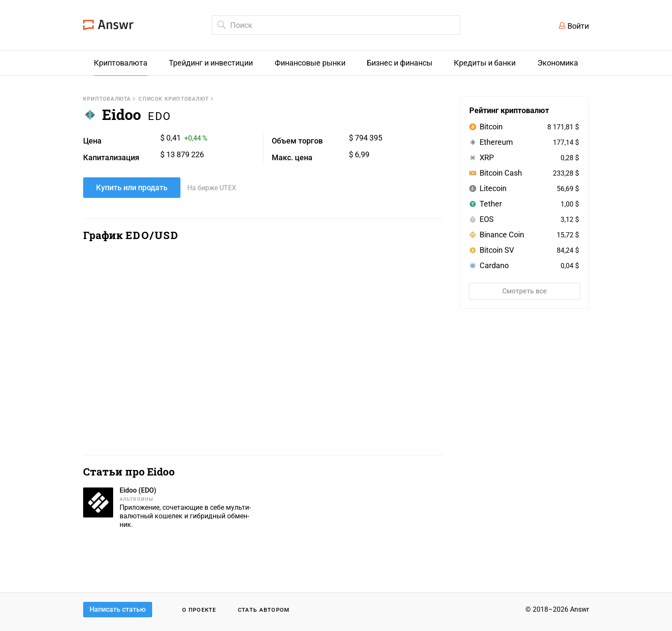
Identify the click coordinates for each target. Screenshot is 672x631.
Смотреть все (525, 291)
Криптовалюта (107, 99)
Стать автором (264, 610)
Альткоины (136, 499)
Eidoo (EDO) (138, 490)
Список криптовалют (174, 99)
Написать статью (118, 609)
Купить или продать (132, 187)
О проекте (199, 610)
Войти (578, 26)
